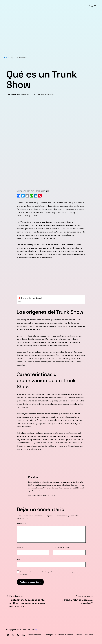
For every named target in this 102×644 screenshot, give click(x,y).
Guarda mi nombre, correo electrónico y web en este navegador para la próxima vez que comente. (52, 573)
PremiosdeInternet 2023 (69, 488)
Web (18, 560)
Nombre (21, 547)
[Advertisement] (51, 32)
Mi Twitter (47, 488)
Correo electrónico (62, 547)
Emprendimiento (50, 94)
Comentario (22, 523)
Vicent (38, 94)
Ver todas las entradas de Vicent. (42, 495)
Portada (6, 58)
